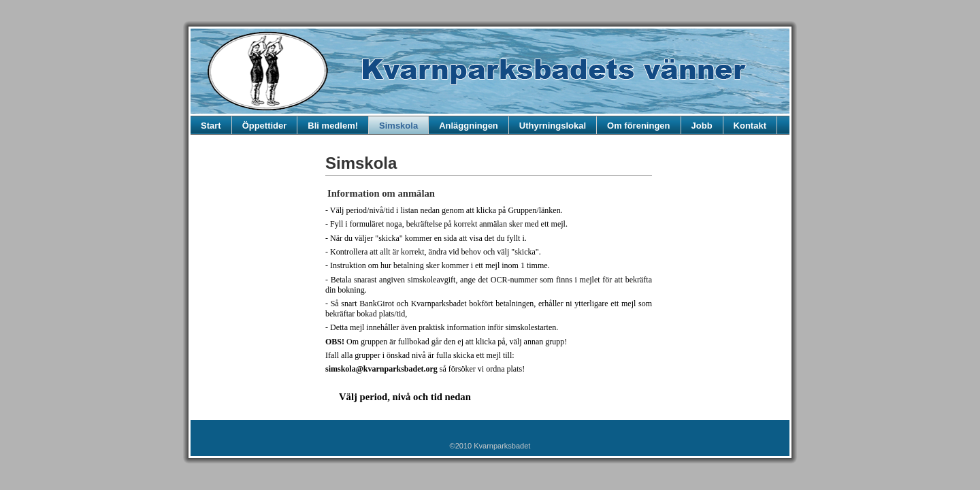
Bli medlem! (333, 126)
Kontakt (750, 126)
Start (211, 126)
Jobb (702, 126)
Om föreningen (638, 126)
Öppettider (265, 126)
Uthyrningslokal (553, 126)
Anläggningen (469, 126)
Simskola (398, 126)
